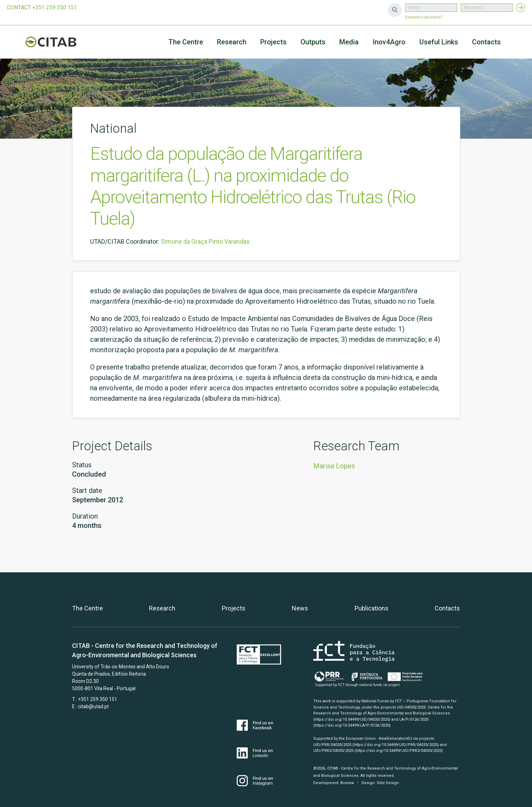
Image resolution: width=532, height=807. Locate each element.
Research (232, 42)
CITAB (59, 42)
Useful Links (439, 42)
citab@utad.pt (93, 706)
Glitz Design (388, 783)
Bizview (347, 783)
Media (349, 42)
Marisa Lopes (334, 466)
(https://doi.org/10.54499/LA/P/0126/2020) (352, 725)
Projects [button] (273, 42)
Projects (234, 608)
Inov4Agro (389, 42)
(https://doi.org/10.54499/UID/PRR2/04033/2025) (399, 751)
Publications (372, 608)
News (300, 608)
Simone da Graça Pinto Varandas (205, 241)
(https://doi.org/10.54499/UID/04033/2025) (352, 719)
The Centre (186, 42)
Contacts (486, 42)
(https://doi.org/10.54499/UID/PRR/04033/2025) (396, 745)
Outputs (313, 42)
